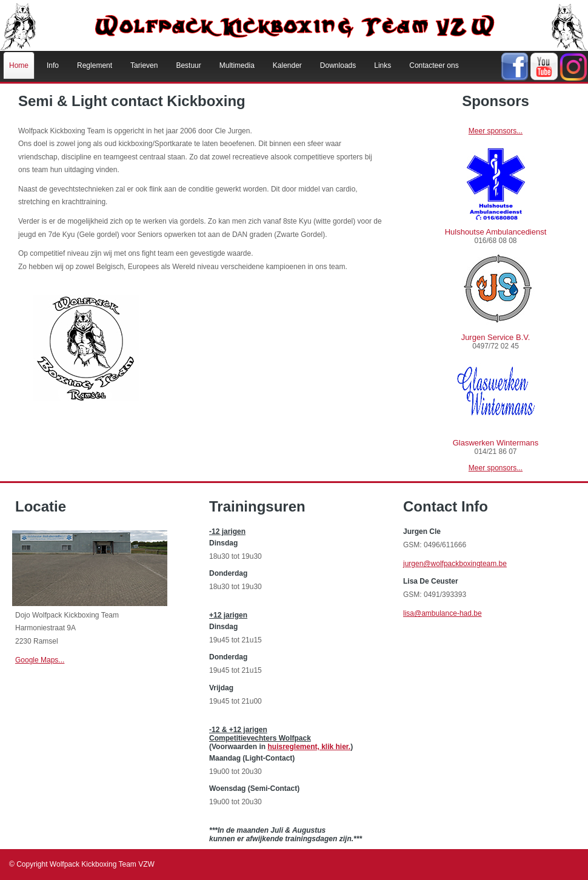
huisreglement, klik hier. (309, 747)
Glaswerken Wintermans (496, 443)
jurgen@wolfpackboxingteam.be (455, 564)
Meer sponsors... (496, 131)
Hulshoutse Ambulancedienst (496, 232)
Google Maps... (40, 660)
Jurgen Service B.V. (496, 337)
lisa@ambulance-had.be (443, 613)
